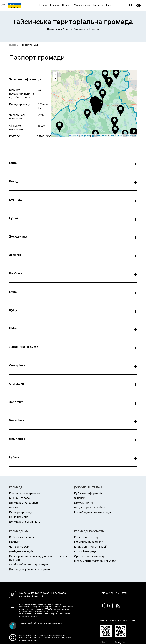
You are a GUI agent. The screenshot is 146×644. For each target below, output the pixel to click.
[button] (95, 110)
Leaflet (74, 136)
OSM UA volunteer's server (123, 136)
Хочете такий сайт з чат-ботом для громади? (41, 623)
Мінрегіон (85, 136)
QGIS (105, 136)
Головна (13, 45)
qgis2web (96, 136)
